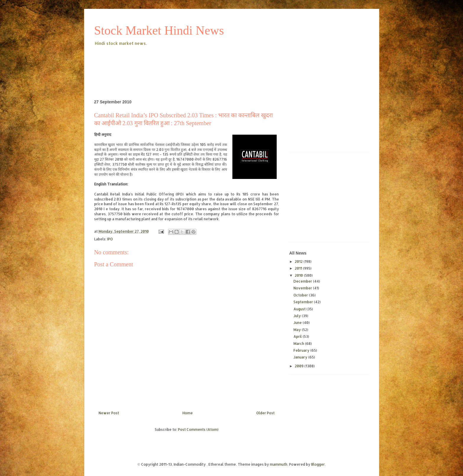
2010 (299, 275)
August (300, 309)
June (298, 323)
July (298, 316)
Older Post (265, 413)
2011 (299, 268)
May (298, 330)
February (302, 350)
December (303, 281)
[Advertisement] (202, 63)
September (304, 302)
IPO (110, 239)
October (301, 295)
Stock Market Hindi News (159, 30)
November (303, 288)
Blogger (318, 464)
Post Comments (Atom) (198, 429)
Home (188, 413)
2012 (299, 261)
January (301, 357)
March (299, 344)
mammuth (279, 464)
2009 (300, 366)
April (298, 336)
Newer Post (109, 413)
